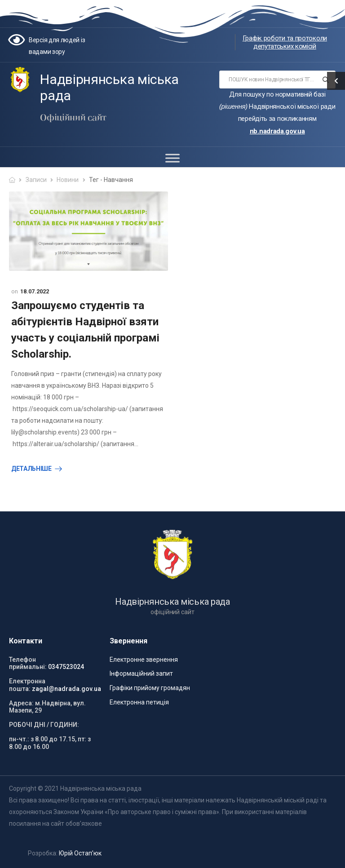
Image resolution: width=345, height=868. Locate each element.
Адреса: (21, 703)
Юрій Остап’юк (80, 853)
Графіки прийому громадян (150, 688)
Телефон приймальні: (28, 663)
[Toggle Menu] (172, 158)
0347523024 (66, 667)
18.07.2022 (35, 291)
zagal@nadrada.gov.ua (66, 689)
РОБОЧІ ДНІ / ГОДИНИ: (44, 725)
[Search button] (326, 80)
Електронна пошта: (27, 685)
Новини (68, 180)
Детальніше (31, 469)
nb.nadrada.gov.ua (277, 131)
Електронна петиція (139, 702)
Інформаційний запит (141, 673)
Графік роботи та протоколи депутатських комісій (285, 42)
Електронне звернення (144, 660)
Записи (36, 180)
